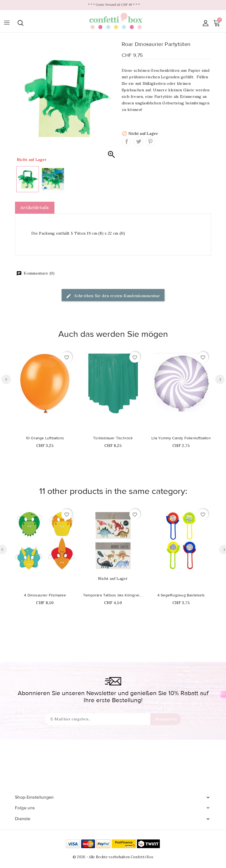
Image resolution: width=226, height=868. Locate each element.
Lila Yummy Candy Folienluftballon (181, 438)
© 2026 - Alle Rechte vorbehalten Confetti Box (113, 857)
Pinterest (150, 141)
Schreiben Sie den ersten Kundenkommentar (113, 296)
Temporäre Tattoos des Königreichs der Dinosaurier (113, 595)
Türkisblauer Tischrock (113, 438)
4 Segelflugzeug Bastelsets (181, 595)
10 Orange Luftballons (45, 438)
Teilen (126, 141)
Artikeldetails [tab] (35, 208)
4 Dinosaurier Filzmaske (45, 595)
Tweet (138, 141)
